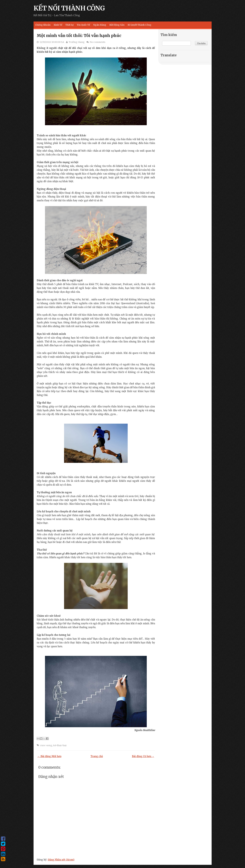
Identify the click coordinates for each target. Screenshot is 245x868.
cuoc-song (46, 745)
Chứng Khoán (43, 25)
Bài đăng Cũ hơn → (143, 756)
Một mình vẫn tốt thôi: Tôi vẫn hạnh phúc (79, 36)
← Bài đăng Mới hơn (49, 756)
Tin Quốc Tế (83, 25)
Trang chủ (97, 756)
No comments (97, 42)
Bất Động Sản (117, 25)
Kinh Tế (58, 25)
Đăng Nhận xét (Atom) (61, 860)
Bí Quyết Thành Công (140, 25)
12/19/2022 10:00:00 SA (52, 42)
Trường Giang (77, 42)
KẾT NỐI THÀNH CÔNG (69, 8)
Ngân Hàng (100, 25)
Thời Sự (69, 25)
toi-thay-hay (60, 745)
